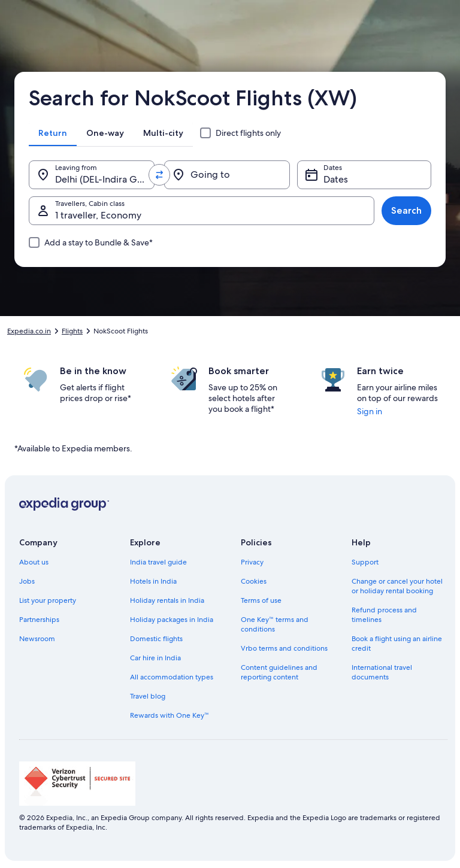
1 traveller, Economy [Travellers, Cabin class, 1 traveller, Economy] (98, 215)
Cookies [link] (254, 581)
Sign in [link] (370, 411)
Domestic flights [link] (156, 639)
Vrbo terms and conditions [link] (284, 648)
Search (406, 210)
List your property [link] (48, 600)
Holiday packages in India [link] (172, 620)
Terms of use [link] (261, 600)
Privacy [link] (252, 562)
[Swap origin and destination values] (159, 175)
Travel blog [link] (148, 696)
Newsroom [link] (37, 639)
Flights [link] (72, 331)
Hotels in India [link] (153, 581)
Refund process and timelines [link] (384, 615)
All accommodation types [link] (172, 677)
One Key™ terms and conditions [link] (275, 624)
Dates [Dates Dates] (336, 179)
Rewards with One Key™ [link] (170, 715)
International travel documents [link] (382, 672)
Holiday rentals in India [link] (167, 600)
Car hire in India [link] (155, 658)
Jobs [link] (27, 581)
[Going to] (227, 175)
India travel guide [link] (158, 562)
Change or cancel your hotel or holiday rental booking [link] (397, 586)
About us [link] (34, 562)
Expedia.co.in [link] (29, 331)
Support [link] (365, 562)
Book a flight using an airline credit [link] (397, 644)
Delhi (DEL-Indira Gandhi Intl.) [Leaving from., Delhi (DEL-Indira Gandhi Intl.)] (105, 179)
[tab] (53, 133)
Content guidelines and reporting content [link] (279, 672)
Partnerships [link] (39, 620)
